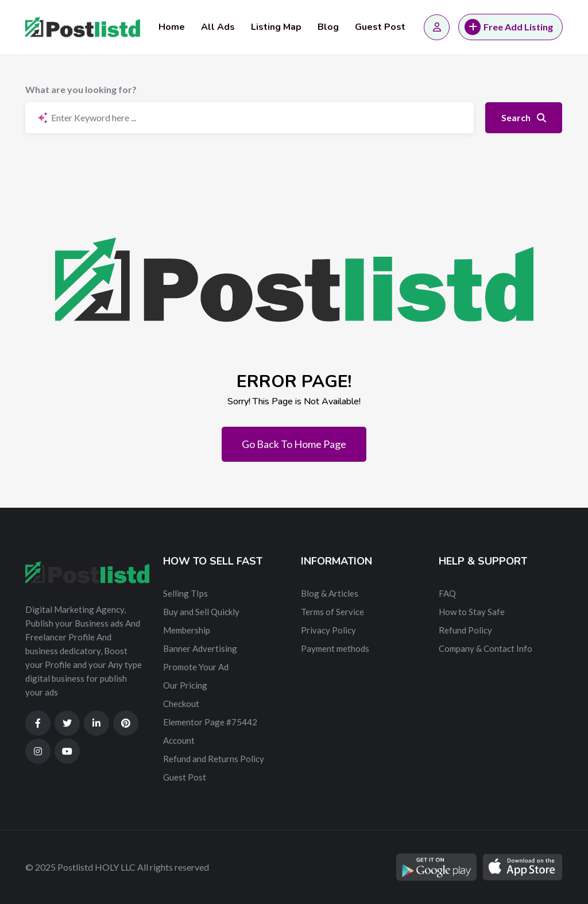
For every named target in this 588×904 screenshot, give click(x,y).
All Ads (218, 27)
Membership (187, 630)
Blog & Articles (330, 593)
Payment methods (335, 648)
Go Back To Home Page (294, 444)
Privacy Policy (328, 630)
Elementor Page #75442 (210, 722)
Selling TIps (185, 593)
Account (179, 740)
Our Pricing (185, 685)
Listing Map (276, 27)
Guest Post (380, 27)
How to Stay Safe (472, 612)
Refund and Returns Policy (214, 759)
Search (524, 117)
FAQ (447, 593)
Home (172, 27)
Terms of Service (332, 612)
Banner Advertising (200, 648)
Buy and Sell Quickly (201, 612)
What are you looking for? (81, 89)
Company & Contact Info (486, 648)
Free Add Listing (509, 27)
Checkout (181, 704)
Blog (328, 27)
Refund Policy (465, 630)
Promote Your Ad (196, 667)
